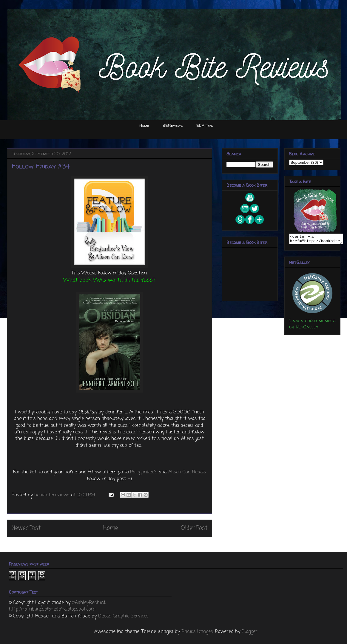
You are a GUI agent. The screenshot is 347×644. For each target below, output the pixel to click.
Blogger (250, 632)
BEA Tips (205, 125)
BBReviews (173, 125)
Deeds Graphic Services (123, 616)
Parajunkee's (144, 472)
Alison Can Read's (187, 472)
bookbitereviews (53, 495)
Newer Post (26, 528)
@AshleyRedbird (89, 603)
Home (144, 125)
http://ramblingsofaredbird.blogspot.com (52, 609)
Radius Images (197, 632)
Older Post (194, 528)
